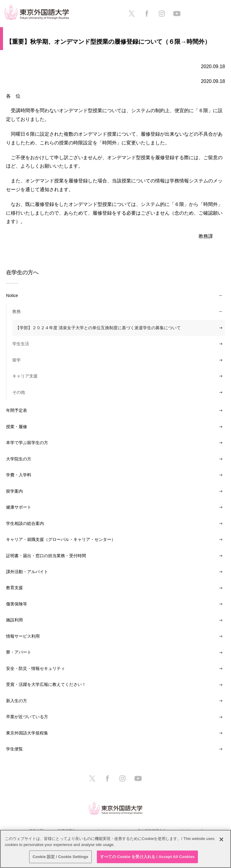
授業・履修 (17, 427)
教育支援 (14, 588)
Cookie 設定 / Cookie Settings (60, 857)
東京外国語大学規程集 (27, 733)
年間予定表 (17, 410)
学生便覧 (14, 749)
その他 (19, 392)
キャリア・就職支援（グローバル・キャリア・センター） (61, 539)
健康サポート (19, 507)
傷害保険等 (17, 604)
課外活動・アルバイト (27, 572)
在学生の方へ (22, 273)
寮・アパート (19, 652)
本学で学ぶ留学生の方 (27, 443)
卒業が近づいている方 (27, 717)
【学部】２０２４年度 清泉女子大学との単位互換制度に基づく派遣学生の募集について (98, 328)
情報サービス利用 (23, 636)
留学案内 (14, 491)
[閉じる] (221, 839)
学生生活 (21, 344)
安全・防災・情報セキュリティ (35, 668)
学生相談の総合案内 (25, 523)
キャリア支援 (25, 376)
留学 (17, 360)
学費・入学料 (19, 475)
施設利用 (14, 620)
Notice (12, 295)
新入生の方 (17, 701)
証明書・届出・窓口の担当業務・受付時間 (46, 556)
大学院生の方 (19, 459)
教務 (17, 311)
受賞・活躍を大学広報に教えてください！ (46, 684)
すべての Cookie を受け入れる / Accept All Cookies (147, 857)
